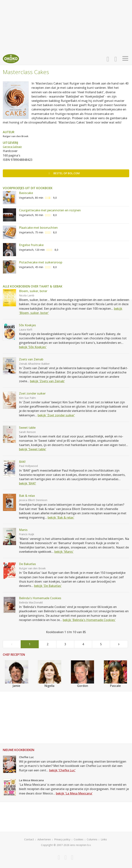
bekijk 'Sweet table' (33, 449)
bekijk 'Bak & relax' (61, 517)
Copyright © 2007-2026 (55, 845)
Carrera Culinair (12, 147)
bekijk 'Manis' (64, 552)
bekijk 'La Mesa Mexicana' (74, 793)
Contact (29, 839)
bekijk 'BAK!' (28, 483)
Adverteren (44, 839)
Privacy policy (62, 839)
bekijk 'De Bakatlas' (48, 586)
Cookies (79, 839)
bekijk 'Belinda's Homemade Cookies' (89, 620)
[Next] (119, 644)
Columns (92, 839)
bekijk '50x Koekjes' (33, 347)
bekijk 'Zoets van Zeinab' (47, 381)
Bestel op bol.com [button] (64, 173)
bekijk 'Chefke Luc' (62, 770)
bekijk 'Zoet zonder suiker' (56, 415)
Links (104, 839)
